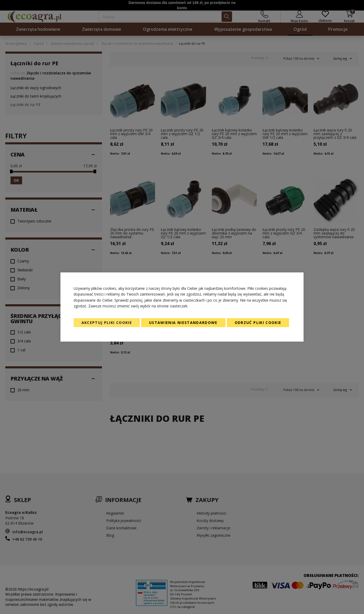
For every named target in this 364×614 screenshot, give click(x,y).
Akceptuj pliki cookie (107, 323)
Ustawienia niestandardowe (183, 323)
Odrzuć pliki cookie (258, 323)
